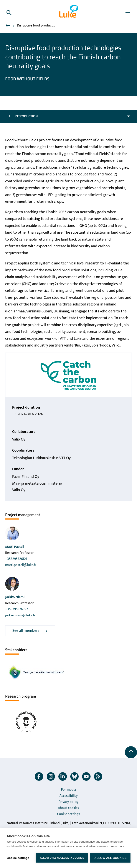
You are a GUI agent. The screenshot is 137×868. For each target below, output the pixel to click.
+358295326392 (17, 609)
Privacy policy (68, 802)
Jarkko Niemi (15, 597)
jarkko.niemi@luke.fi (20, 615)
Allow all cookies (111, 858)
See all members (30, 631)
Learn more (117, 846)
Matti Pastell (15, 547)
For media (68, 790)
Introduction (22, 116)
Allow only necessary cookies (62, 858)
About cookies (68, 808)
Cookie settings (69, 814)
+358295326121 (16, 559)
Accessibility (68, 796)
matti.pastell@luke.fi (20, 565)
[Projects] (8, 26)
